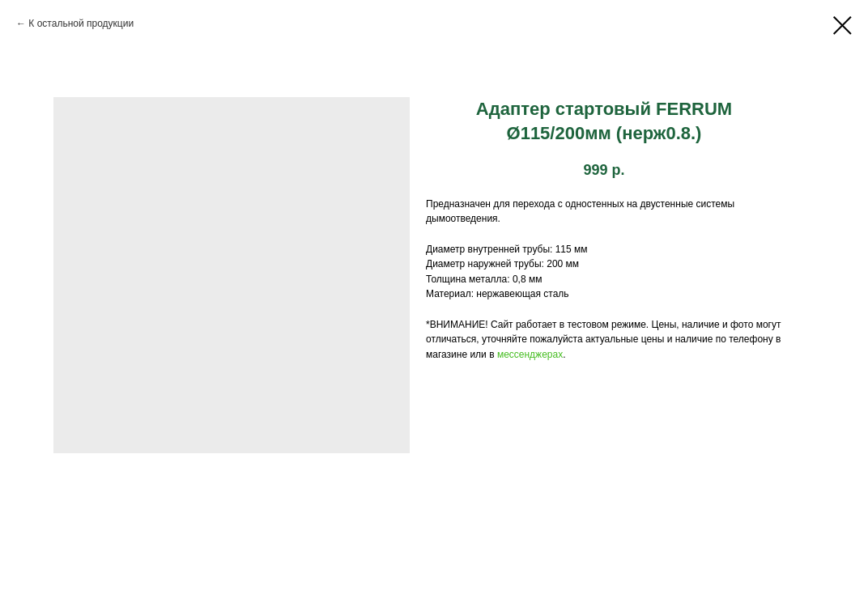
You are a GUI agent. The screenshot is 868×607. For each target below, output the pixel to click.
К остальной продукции (81, 23)
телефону (751, 339)
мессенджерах (530, 354)
